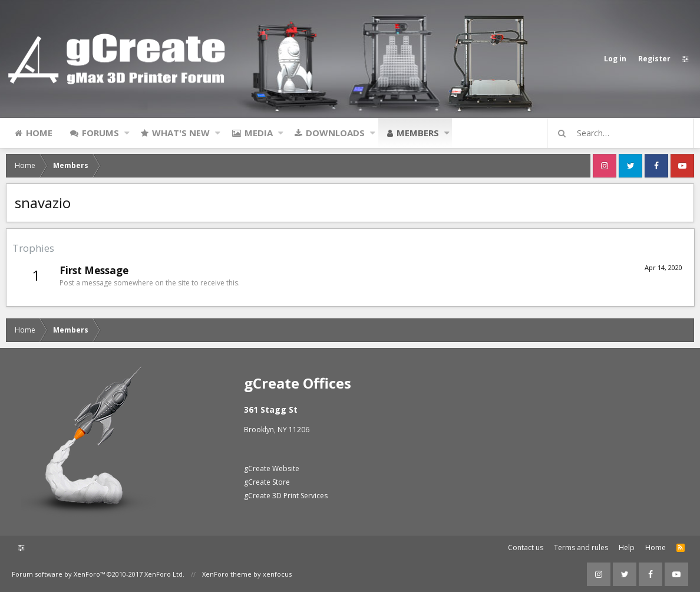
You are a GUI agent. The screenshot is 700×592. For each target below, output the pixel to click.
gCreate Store (267, 482)
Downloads (335, 133)
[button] (127, 133)
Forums (100, 133)
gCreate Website (272, 468)
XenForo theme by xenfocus (247, 574)
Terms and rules (581, 547)
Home (39, 133)
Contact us (526, 547)
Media (259, 133)
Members (418, 133)
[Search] (626, 133)
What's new (181, 133)
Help (627, 547)
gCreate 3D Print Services (286, 496)
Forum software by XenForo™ (98, 574)
